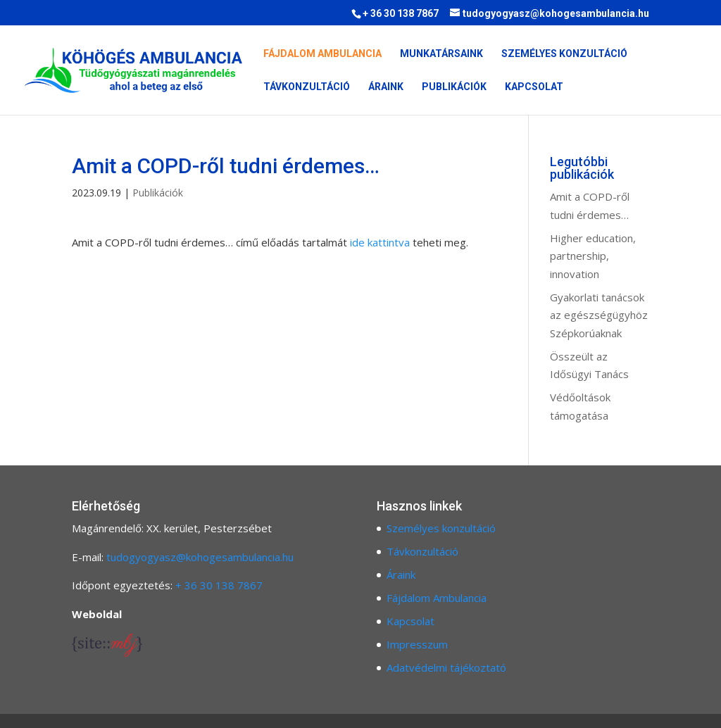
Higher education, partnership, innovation (593, 256)
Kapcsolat (534, 87)
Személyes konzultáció (564, 54)
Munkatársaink (441, 54)
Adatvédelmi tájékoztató (446, 667)
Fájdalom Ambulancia (322, 54)
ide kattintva (380, 242)
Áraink (386, 87)
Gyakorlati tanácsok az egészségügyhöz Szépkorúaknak (599, 315)
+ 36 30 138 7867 (219, 585)
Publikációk (454, 87)
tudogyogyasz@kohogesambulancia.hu (200, 557)
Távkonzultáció (307, 87)
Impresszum (417, 644)
